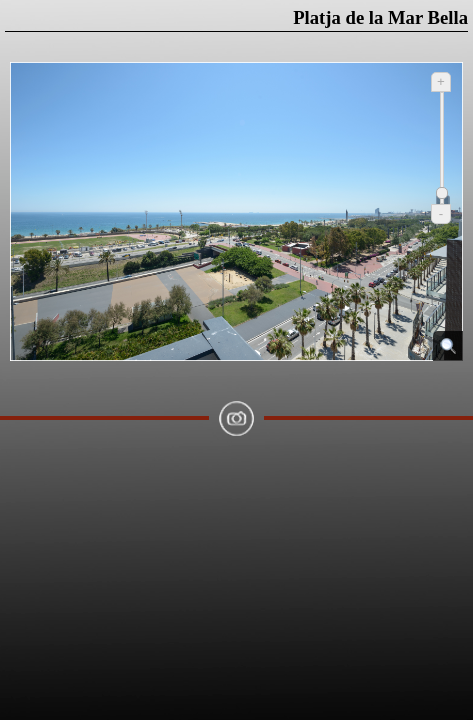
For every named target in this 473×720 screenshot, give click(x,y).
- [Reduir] (441, 213)
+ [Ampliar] (441, 81)
